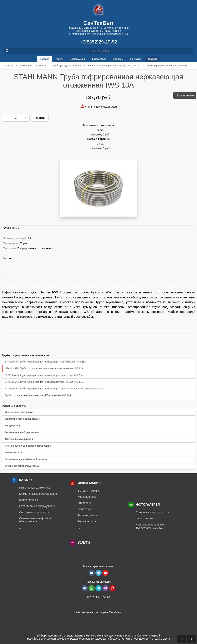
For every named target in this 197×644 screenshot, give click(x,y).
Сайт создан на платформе (98, 612)
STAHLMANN (11, 228)
